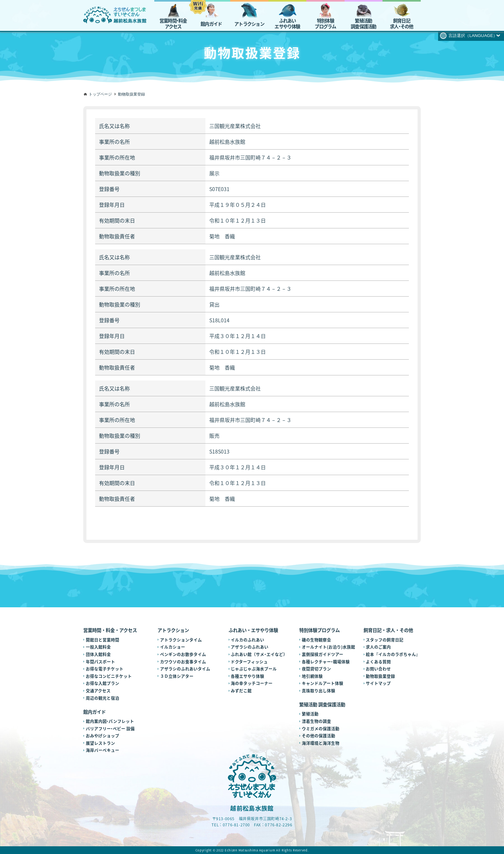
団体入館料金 (98, 654)
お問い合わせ (378, 669)
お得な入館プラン (103, 683)
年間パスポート (100, 661)
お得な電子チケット (105, 669)
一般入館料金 (98, 647)
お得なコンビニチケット (109, 676)
